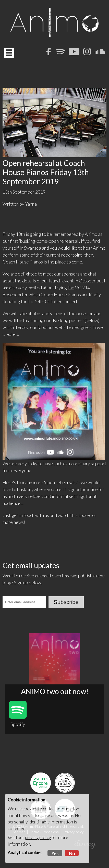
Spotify (18, 714)
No (72, 853)
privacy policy (38, 837)
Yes (55, 853)
